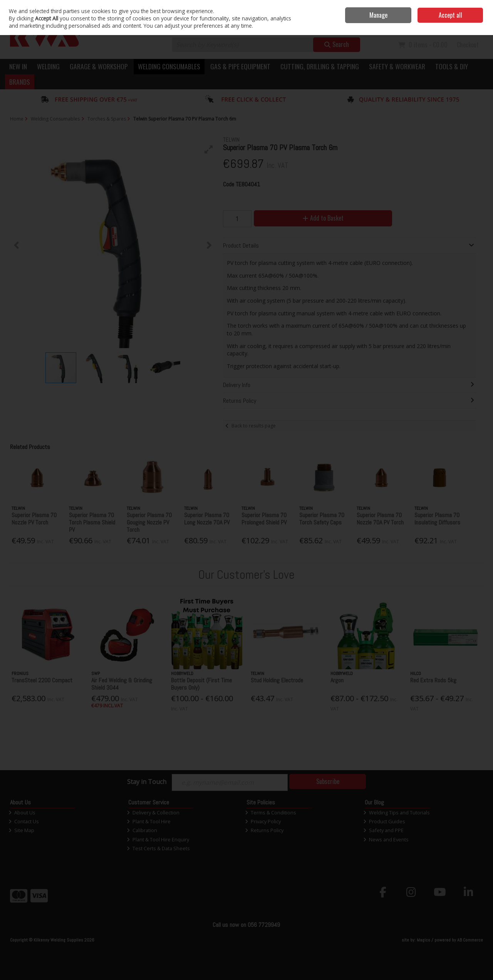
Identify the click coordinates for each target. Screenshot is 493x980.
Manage (378, 15)
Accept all (450, 15)
